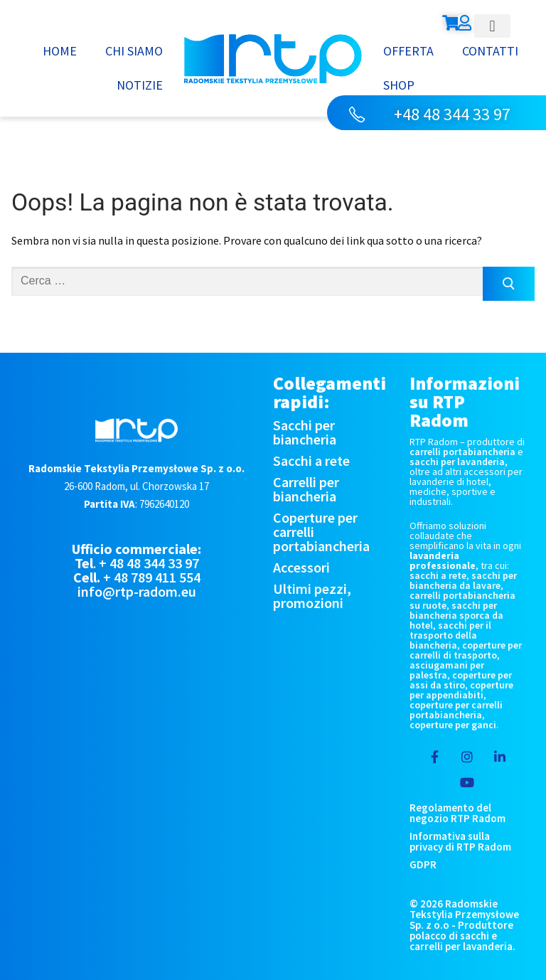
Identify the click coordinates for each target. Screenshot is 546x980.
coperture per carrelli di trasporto (466, 650)
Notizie (140, 85)
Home (60, 51)
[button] (492, 26)
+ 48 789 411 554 (152, 577)
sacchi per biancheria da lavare (463, 580)
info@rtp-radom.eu (137, 591)
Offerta (408, 51)
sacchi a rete (438, 575)
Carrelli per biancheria (306, 489)
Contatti (490, 51)
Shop (399, 85)
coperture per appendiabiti (461, 690)
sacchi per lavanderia (457, 462)
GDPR (423, 864)
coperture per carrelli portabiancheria (456, 710)
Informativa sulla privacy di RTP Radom (460, 841)
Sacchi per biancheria (305, 432)
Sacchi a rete (311, 460)
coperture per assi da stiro (461, 680)
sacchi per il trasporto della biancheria (450, 635)
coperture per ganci (453, 725)
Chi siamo (134, 51)
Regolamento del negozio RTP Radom (457, 813)
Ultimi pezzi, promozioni (312, 596)
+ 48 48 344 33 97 (149, 563)
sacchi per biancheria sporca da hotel (456, 615)
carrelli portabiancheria (462, 452)
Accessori (301, 567)
